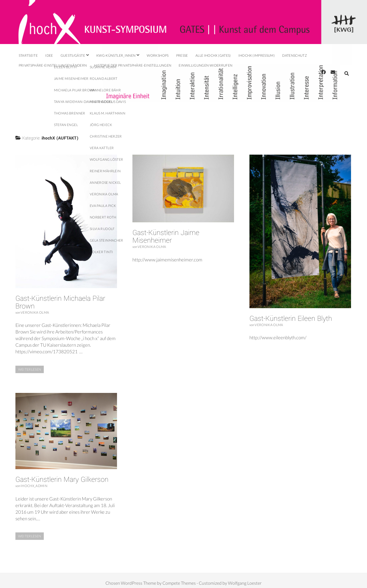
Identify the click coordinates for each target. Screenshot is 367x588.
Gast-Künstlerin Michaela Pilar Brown (60, 297)
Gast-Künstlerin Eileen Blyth (291, 314)
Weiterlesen (32, 365)
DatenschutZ (295, 55)
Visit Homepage (184, 22)
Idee (49, 55)
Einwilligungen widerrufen (206, 65)
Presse (182, 55)
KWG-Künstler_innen (116, 55)
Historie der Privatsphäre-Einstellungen (133, 65)
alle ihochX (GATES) (213, 55)
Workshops (158, 55)
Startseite (28, 55)
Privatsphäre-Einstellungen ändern (53, 65)
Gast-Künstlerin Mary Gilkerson (62, 475)
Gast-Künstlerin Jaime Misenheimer (166, 232)
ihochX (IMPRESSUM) (257, 55)
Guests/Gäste (73, 55)
